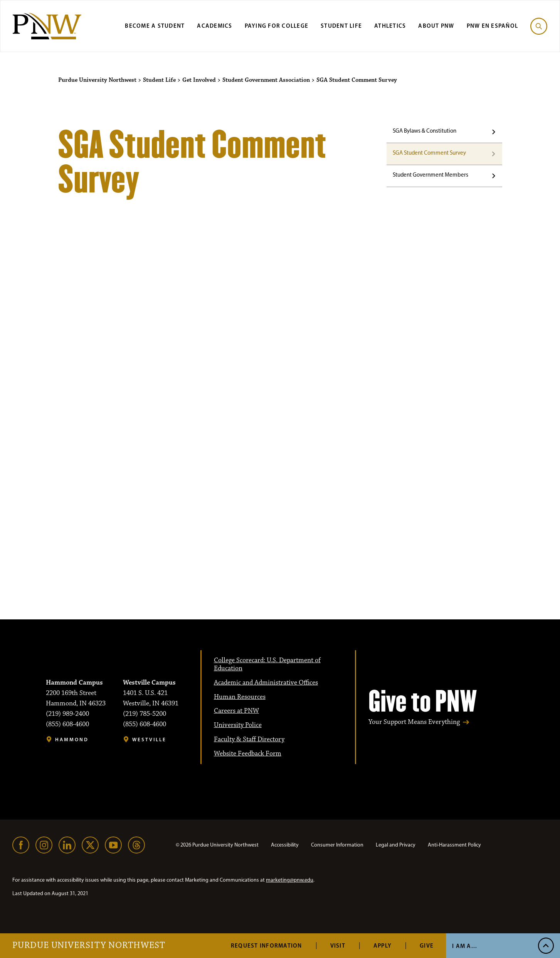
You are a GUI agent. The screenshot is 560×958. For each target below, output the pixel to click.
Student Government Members (431, 175)
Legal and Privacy (396, 845)
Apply (383, 945)
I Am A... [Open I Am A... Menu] (465, 946)
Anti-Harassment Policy (454, 845)
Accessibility (285, 845)
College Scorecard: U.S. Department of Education (267, 664)
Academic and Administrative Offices (266, 683)
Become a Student (155, 26)
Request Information (267, 945)
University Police (238, 725)
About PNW (436, 26)
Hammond (72, 740)
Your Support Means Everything (414, 722)
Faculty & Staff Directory (249, 739)
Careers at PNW (236, 711)
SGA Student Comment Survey (429, 153)
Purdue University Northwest (89, 946)
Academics (214, 26)
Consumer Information (337, 845)
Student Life (341, 26)
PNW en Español (493, 26)
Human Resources (240, 697)
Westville (149, 740)
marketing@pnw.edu (290, 880)
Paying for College (277, 26)
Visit (338, 945)
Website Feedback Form (248, 754)
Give (427, 945)
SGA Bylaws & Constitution (425, 131)
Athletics (390, 26)
